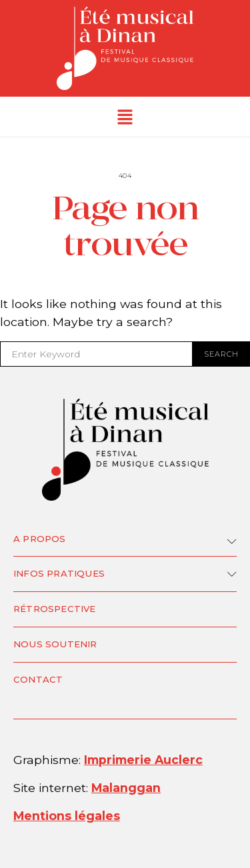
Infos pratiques (59, 573)
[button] (125, 117)
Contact (38, 679)
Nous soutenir (55, 644)
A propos (40, 539)
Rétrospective (55, 609)
